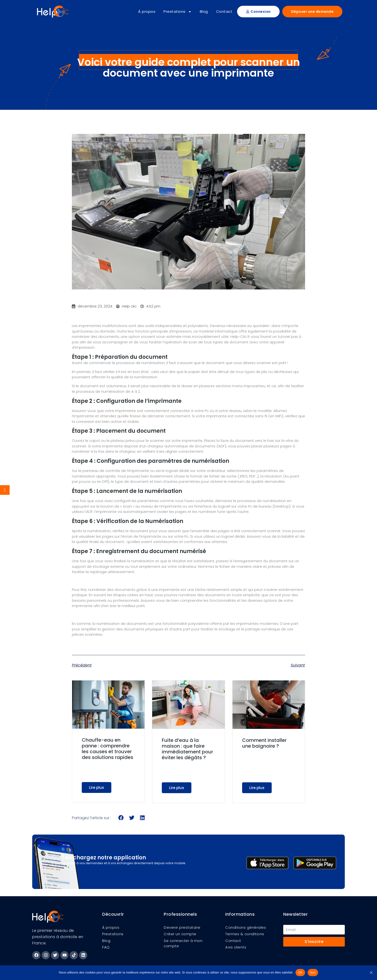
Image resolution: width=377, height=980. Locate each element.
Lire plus (97, 787)
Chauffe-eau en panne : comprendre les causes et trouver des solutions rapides (107, 749)
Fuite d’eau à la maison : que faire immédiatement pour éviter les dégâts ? (187, 749)
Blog (204, 11)
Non (313, 972)
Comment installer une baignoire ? (264, 743)
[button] (121, 818)
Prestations (178, 12)
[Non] (371, 973)
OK (300, 972)
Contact (224, 11)
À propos (147, 11)
